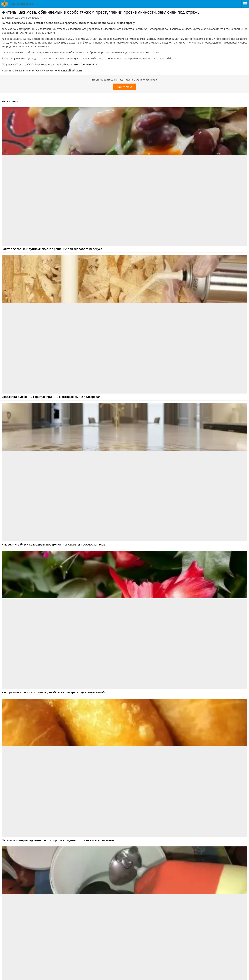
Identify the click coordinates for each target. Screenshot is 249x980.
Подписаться (124, 87)
